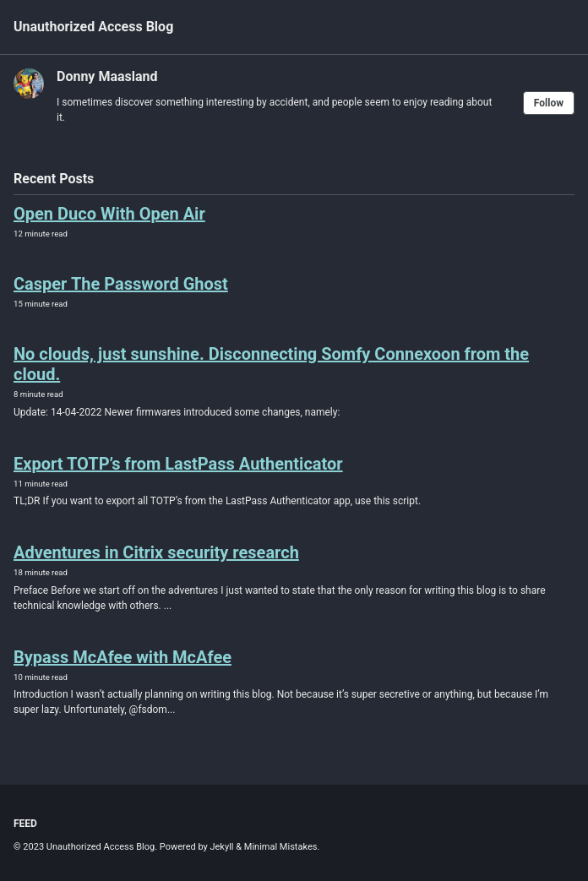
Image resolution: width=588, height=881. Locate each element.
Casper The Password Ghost (121, 284)
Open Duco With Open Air (109, 214)
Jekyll (221, 847)
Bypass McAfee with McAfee (122, 657)
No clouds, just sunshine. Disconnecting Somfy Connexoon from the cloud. (271, 364)
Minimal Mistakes (281, 847)
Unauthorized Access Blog (93, 27)
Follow (549, 103)
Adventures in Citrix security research (156, 552)
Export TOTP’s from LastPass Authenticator (178, 464)
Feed (25, 824)
